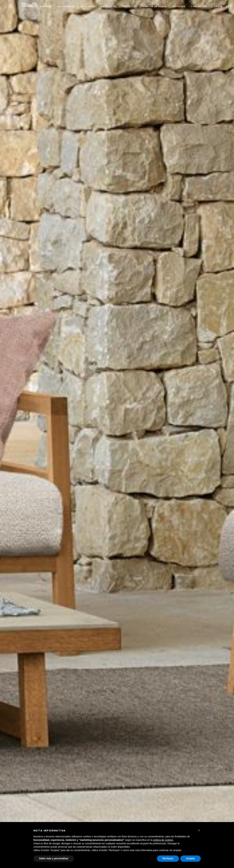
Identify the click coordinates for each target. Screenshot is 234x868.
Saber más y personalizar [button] (54, 858)
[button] (199, 830)
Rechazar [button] (168, 858)
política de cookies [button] (163, 840)
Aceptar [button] (190, 858)
